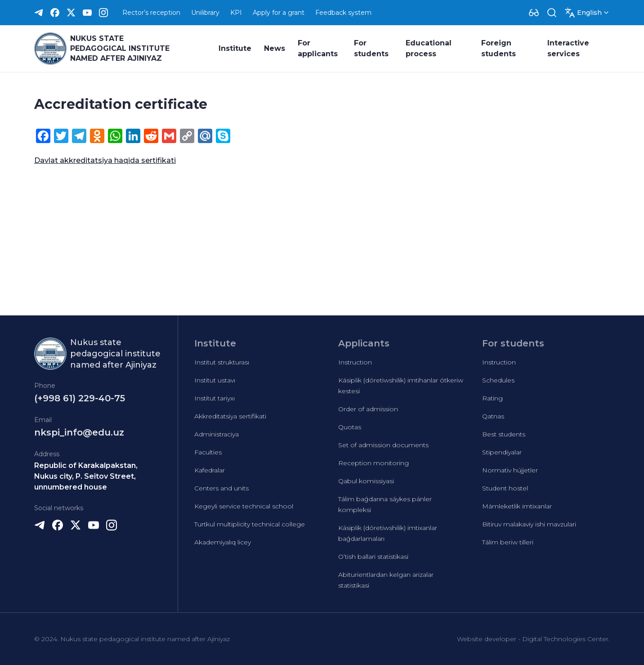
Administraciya (217, 434)
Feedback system (343, 13)
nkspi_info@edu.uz (79, 432)
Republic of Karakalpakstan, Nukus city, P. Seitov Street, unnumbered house (86, 476)
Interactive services (568, 48)
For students (371, 48)
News (275, 48)
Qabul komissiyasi (366, 481)
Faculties (208, 452)
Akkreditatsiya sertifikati (230, 416)
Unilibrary (205, 13)
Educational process (429, 48)
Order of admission (368, 409)
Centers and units (221, 488)
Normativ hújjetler (510, 470)
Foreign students (499, 48)
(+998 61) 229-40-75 (80, 398)
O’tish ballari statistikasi (373, 557)
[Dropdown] (534, 13)
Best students (504, 434)
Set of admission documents (383, 445)
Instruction (355, 362)
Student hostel (505, 488)
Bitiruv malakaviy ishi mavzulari (529, 524)
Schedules (498, 380)
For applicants (318, 48)
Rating (492, 398)
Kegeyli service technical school (244, 506)
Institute (235, 48)
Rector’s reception (151, 13)
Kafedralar (210, 470)
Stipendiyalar (502, 452)
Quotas (350, 427)
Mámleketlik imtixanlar (517, 506)
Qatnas (493, 416)
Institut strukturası (222, 362)
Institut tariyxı (215, 398)
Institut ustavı (215, 380)
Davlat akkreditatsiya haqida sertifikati (105, 160)
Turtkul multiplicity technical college (250, 524)
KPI (236, 13)
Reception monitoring (373, 463)
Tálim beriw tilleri (508, 542)
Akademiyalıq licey (223, 542)
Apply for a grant (279, 13)
